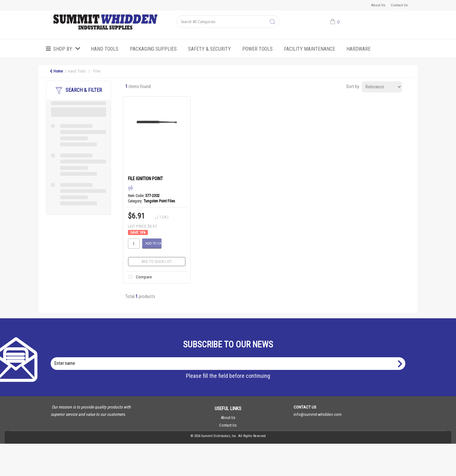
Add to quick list (157, 262)
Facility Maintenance (310, 49)
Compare (139, 277)
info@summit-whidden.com (318, 414)
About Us (378, 5)
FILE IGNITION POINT (145, 179)
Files (97, 71)
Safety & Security (209, 49)
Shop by (63, 49)
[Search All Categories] (228, 22)
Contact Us (399, 5)
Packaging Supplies (153, 49)
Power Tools (257, 49)
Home (56, 71)
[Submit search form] (272, 22)
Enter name (230, 357)
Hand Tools (105, 49)
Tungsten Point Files (159, 201)
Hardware (358, 49)
